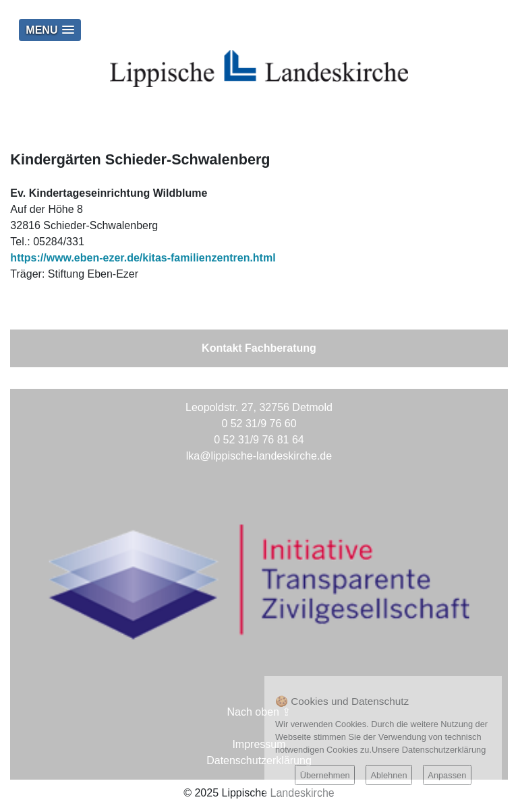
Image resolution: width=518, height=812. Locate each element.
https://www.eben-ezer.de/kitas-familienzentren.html (143, 258)
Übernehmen (325, 775)
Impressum (259, 744)
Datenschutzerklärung (259, 760)
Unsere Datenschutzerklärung (429, 750)
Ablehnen (388, 775)
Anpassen (447, 775)
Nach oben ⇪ (259, 712)
